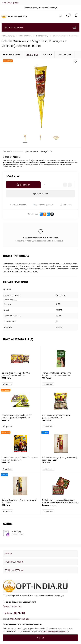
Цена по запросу (61, 506)
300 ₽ (20, 379)
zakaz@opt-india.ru (20, 619)
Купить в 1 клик (40, 194)
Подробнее (8, 384)
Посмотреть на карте (12, 606)
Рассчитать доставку (43, 205)
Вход (4, 3)
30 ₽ (61, 464)
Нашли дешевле (18, 205)
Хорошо (41, 638)
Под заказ (66, 205)
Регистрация (13, 3)
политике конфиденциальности (55, 631)
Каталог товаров (40, 27)
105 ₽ (61, 379)
